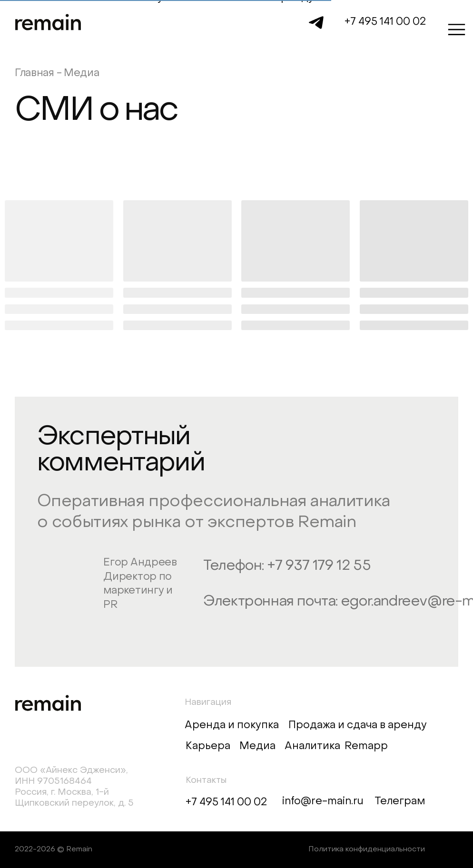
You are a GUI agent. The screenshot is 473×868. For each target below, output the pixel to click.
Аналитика (312, 746)
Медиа (257, 746)
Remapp (366, 746)
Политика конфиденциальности (367, 850)
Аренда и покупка (232, 726)
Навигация (208, 702)
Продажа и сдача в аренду (358, 726)
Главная (34, 73)
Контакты (206, 780)
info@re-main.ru (323, 802)
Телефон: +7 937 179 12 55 (287, 566)
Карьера (208, 746)
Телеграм (400, 802)
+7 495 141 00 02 (385, 22)
